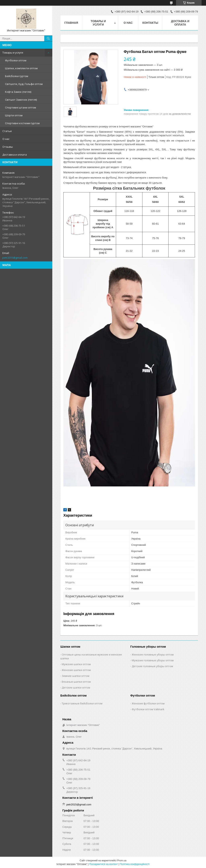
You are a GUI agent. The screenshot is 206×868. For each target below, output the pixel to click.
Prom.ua (122, 861)
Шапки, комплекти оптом (21, 68)
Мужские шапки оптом (76, 664)
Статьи (7, 131)
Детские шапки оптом (76, 687)
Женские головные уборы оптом (153, 654)
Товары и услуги (13, 53)
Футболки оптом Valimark (148, 709)
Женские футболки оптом (148, 703)
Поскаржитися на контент (103, 864)
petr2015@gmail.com (15, 258)
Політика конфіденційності (135, 864)
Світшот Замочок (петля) (21, 100)
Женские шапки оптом (76, 670)
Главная (71, 23)
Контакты (150, 23)
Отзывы (8, 147)
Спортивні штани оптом (21, 107)
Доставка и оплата (15, 155)
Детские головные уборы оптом (152, 666)
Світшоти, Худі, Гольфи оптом (24, 84)
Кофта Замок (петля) (18, 92)
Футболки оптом (16, 60)
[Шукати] (48, 38)
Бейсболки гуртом (17, 76)
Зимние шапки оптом (76, 676)
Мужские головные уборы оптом (153, 660)
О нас (6, 139)
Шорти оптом (14, 115)
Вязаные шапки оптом (76, 682)
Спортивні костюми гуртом (22, 123)
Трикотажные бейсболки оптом (82, 703)
